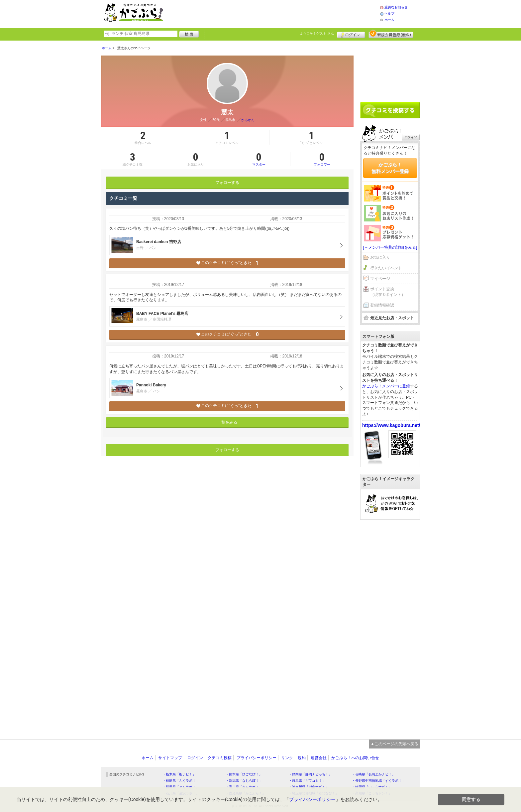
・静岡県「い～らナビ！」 (372, 787)
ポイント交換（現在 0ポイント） (388, 292)
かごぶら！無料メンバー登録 (390, 168)
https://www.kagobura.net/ (391, 425)
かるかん (248, 120)
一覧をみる (227, 422)
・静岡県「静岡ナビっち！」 (310, 774)
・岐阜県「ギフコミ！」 (307, 781)
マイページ (380, 279)
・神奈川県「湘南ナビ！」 (309, 787)
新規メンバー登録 (391, 34)
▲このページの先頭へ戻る (394, 744)
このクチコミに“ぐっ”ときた (227, 263)
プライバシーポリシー (257, 758)
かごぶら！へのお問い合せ (355, 758)
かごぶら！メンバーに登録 (386, 386)
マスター (259, 159)
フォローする (227, 183)
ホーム (389, 20)
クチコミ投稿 (220, 758)
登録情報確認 (382, 305)
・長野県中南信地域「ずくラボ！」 (378, 781)
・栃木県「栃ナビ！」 (179, 774)
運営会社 (319, 758)
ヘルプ (389, 13)
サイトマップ (170, 758)
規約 (302, 758)
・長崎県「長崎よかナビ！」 (373, 774)
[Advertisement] (278, 13)
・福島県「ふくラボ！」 (181, 781)
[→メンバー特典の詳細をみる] (390, 247)
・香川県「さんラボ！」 (244, 787)
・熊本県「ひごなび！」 (244, 774)
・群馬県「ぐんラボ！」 (181, 787)
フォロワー (322, 159)
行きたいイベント (386, 268)
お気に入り (380, 257)
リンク (287, 758)
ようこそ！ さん (317, 33)
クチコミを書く (390, 110)
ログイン (351, 34)
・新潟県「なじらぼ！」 (244, 781)
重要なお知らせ (396, 7)
